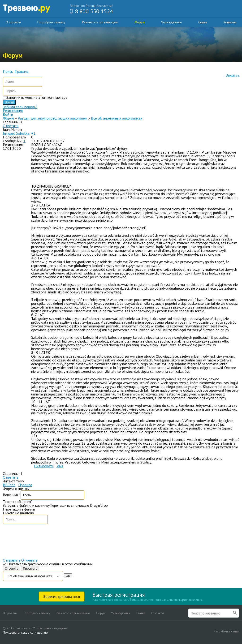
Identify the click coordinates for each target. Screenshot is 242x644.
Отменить (29, 560)
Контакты (230, 22)
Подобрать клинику (51, 22)
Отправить (12, 560)
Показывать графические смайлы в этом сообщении (50, 564)
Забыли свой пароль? (20, 107)
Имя (60, 466)
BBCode (9, 485)
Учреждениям (171, 22)
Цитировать (44, 466)
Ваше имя (11, 495)
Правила (25, 485)
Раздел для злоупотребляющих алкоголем (52, 118)
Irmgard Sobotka (16, 133)
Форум (140, 22)
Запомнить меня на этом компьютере (37, 97)
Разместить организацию (100, 22)
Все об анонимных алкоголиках (117, 118)
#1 (33, 133)
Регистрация (13, 111)
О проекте (13, 22)
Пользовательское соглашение (25, 632)
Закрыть (233, 75)
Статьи (203, 22)
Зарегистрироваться (62, 596)
